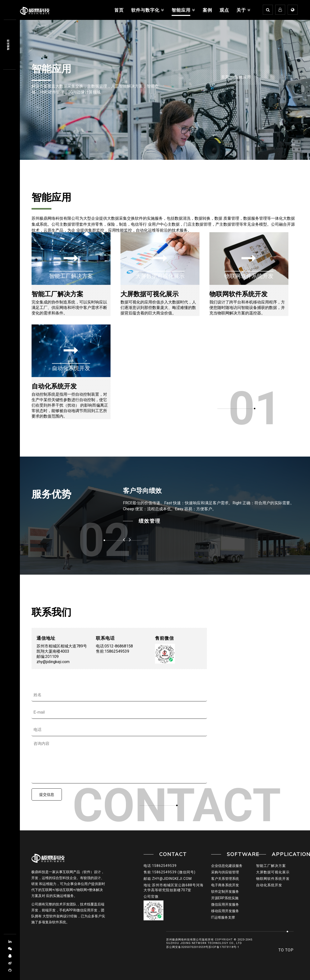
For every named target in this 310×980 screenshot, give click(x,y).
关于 (244, 10)
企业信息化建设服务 (227, 866)
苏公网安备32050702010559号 (187, 947)
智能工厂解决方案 (57, 294)
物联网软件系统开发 (238, 294)
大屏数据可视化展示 (150, 294)
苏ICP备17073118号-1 (224, 947)
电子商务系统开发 (225, 885)
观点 (224, 10)
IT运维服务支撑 (223, 917)
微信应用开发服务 (225, 904)
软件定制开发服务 (225, 892)
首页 (119, 10)
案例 (207, 10)
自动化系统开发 (54, 386)
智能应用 (183, 10)
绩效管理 (150, 521)
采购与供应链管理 (225, 872)
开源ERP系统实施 (225, 898)
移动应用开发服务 (225, 911)
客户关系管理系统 (225, 879)
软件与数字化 (148, 10)
